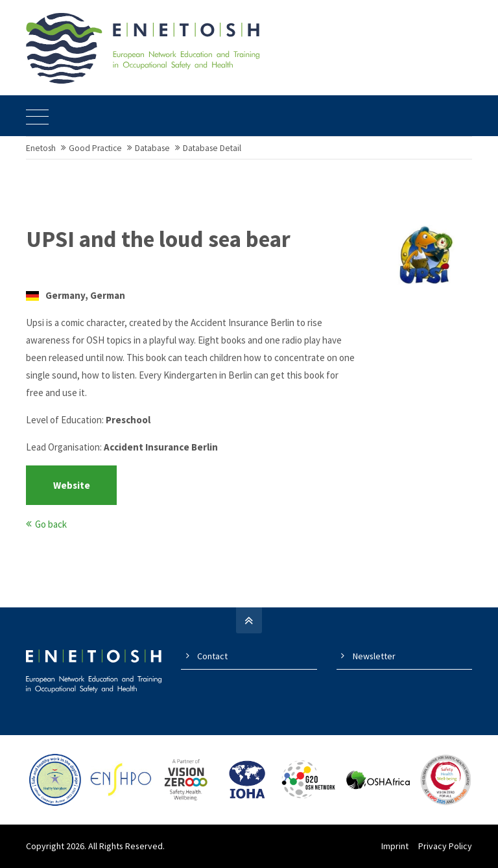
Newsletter (374, 656)
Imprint (395, 846)
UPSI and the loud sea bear (158, 239)
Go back (51, 524)
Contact (212, 656)
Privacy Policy (445, 846)
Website (72, 485)
